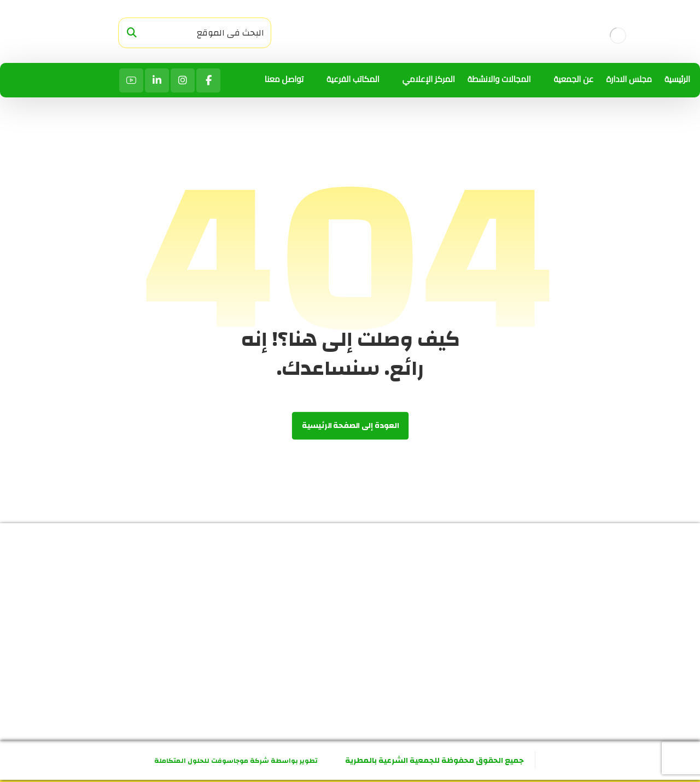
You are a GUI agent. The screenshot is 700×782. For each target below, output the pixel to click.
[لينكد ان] (157, 80)
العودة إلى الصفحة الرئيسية (350, 426)
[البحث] (132, 33)
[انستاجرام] (183, 80)
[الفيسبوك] (208, 80)
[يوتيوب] (131, 80)
